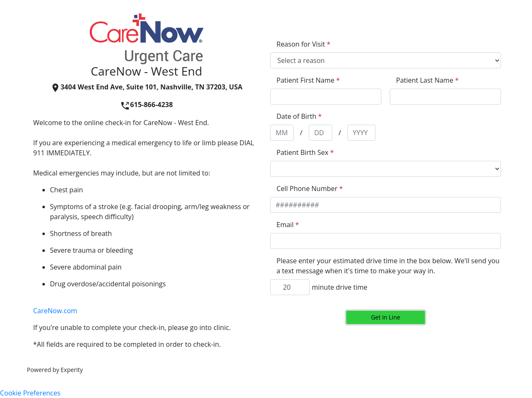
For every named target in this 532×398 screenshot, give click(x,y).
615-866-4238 (146, 105)
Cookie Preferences (30, 393)
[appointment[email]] (386, 241)
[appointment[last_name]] (445, 97)
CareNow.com (55, 311)
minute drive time (339, 287)
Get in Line (386, 317)
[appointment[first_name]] (326, 97)
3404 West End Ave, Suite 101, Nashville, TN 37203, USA (146, 87)
